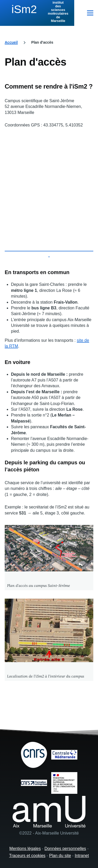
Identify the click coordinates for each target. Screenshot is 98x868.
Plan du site (60, 856)
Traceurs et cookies (27, 856)
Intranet (82, 856)
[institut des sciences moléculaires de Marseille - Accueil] (37, 12)
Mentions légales (25, 849)
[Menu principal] (90, 13)
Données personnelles (65, 849)
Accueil (11, 42)
